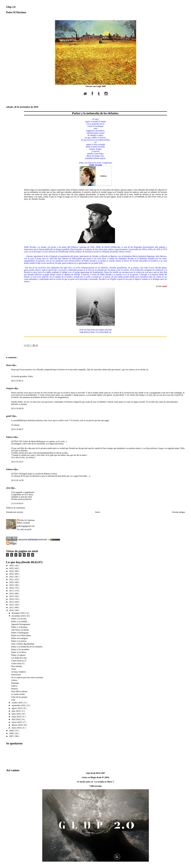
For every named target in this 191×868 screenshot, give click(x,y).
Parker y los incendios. (20, 649)
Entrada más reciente (15, 512)
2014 (12, 599)
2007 (12, 736)
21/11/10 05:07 (17, 503)
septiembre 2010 (19, 705)
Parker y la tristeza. (19, 641)
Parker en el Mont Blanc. (21, 635)
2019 (12, 585)
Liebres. (14, 680)
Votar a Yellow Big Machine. (23, 644)
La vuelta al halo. (18, 694)
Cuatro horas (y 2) (19, 661)
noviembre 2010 (19, 616)
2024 (12, 571)
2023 (12, 574)
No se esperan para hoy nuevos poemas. (27, 677)
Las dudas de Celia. (19, 658)
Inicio (98, 512)
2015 (12, 596)
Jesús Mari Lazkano (19, 691)
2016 (12, 593)
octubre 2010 (17, 703)
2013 (12, 602)
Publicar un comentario (16, 508)
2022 (12, 577)
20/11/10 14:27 (17, 462)
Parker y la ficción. (19, 619)
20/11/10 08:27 (17, 429)
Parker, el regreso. (19, 655)
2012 (12, 605)
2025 (12, 568)
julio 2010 (16, 711)
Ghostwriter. (16, 675)
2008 (12, 733)
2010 (12, 610)
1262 (13, 700)
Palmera (10, 437)
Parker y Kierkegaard (20, 633)
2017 (12, 591)
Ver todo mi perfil (24, 529)
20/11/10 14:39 (17, 480)
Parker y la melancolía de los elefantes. (96, 113)
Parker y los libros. (19, 652)
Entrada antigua (178, 512)
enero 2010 (16, 728)
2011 (11, 607)
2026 (12, 566)
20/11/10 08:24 (17, 408)
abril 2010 (16, 719)
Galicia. (14, 686)
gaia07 (9, 416)
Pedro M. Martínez (27, 520)
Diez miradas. (17, 666)
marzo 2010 (17, 722)
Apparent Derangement (21, 624)
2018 (12, 588)
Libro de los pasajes (19, 697)
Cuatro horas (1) (18, 663)
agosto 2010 (17, 708)
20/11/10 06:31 (17, 381)
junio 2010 (16, 714)
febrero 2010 (17, 725)
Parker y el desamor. (19, 627)
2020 (12, 582)
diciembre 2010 (18, 613)
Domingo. (15, 683)
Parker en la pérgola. (20, 638)
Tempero (10, 388)
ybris (9, 488)
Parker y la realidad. (19, 621)
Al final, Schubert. (19, 672)
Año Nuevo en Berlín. (20, 630)
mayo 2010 (16, 717)
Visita (14, 669)
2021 (12, 579)
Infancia (14, 689)
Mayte (9, 365)
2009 (12, 731)
